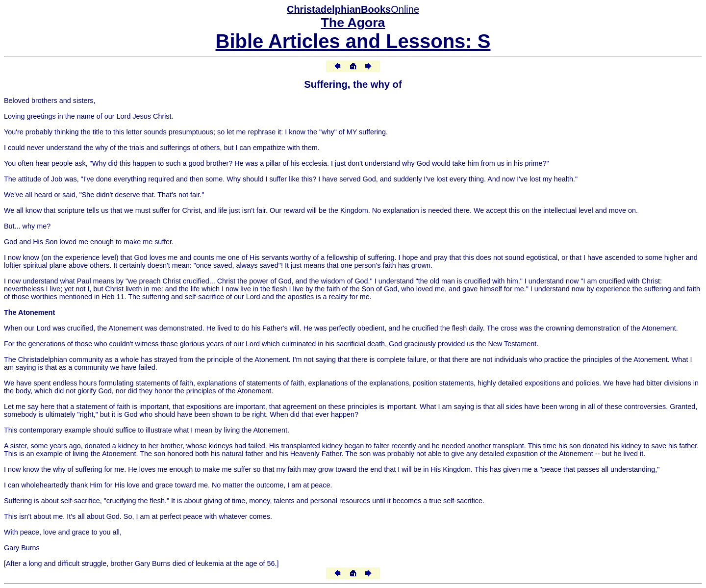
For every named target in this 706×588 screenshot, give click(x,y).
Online (353, 9)
